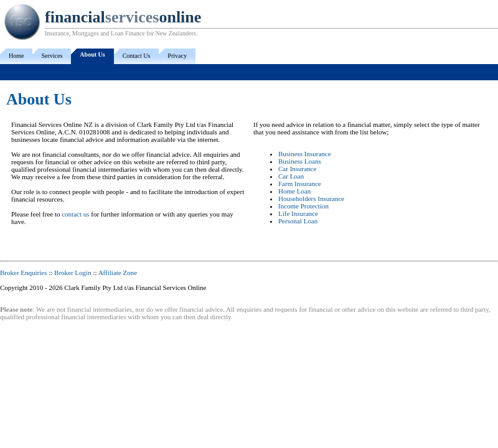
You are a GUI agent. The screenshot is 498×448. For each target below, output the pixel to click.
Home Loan (294, 191)
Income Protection (303, 206)
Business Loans (300, 161)
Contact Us (137, 56)
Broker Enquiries (23, 273)
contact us (75, 214)
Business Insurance (305, 154)
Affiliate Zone (118, 273)
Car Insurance (297, 169)
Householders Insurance (311, 198)
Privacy (177, 56)
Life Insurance (298, 213)
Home (16, 56)
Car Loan (291, 176)
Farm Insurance (300, 184)
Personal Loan (298, 221)
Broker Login (73, 273)
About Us (92, 54)
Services (52, 56)
